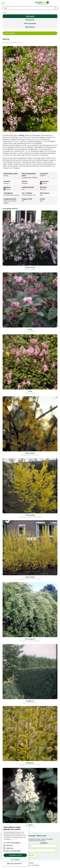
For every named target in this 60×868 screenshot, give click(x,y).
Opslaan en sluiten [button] (15, 855)
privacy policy (41, 841)
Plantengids (30, 16)
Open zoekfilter (10, 33)
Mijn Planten (30, 27)
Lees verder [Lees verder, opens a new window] (14, 839)
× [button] (27, 826)
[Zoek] (30, 8)
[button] (15, 864)
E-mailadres (44, 843)
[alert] (15, 845)
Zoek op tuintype (30, 23)
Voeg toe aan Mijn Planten (13, 42)
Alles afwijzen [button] (15, 860)
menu (3, 3)
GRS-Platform (35, 865)
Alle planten (30, 20)
